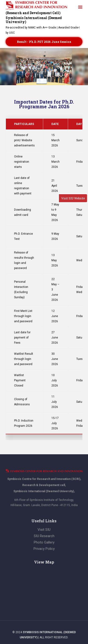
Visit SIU (44, 530)
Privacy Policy (44, 549)
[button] (80, 7)
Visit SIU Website (73, 198)
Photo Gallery (44, 542)
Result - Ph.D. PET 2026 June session (44, 42)
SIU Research (44, 536)
